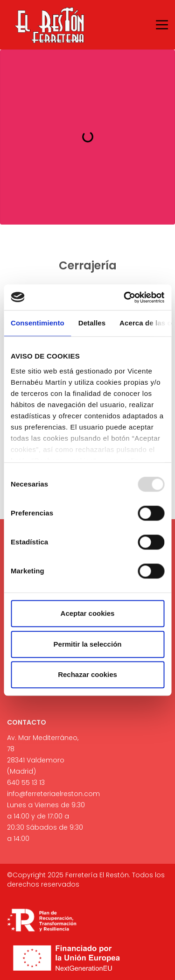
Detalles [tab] (92, 323)
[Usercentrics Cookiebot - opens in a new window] (125, 297)
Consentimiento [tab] (38, 323)
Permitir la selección (88, 644)
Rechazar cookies (87, 674)
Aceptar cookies (88, 613)
